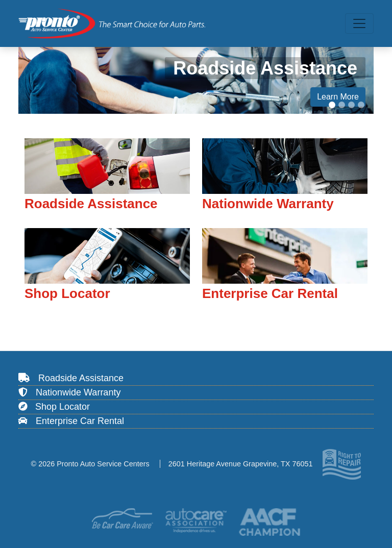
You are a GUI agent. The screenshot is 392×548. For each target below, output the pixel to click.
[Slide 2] (342, 105)
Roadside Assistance (71, 378)
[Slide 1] (332, 105)
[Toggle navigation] (359, 23)
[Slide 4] (361, 105)
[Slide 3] (351, 105)
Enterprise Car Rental (71, 421)
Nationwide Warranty (69, 392)
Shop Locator (54, 407)
